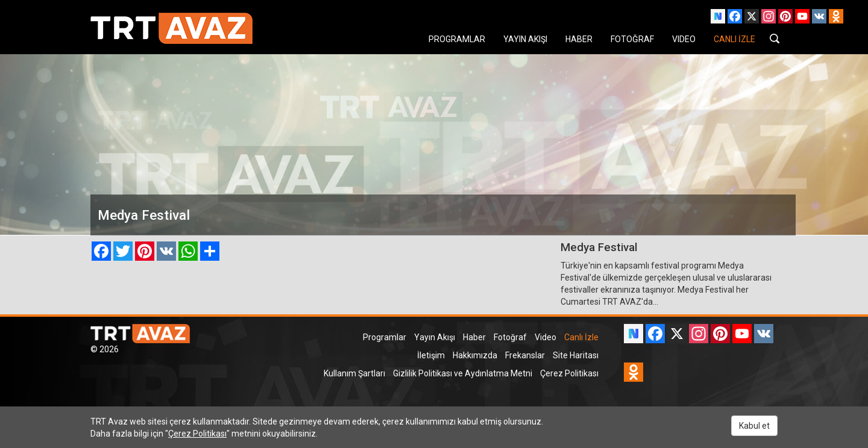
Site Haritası (576, 355)
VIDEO (684, 39)
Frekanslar (525, 355)
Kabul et (754, 426)
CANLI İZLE (734, 39)
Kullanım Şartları (354, 373)
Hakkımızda (475, 355)
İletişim (431, 355)
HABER (579, 39)
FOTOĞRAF (632, 39)
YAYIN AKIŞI (525, 39)
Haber (474, 337)
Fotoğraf (510, 337)
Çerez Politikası (569, 373)
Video (546, 337)
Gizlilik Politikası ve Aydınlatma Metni (463, 373)
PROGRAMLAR (457, 39)
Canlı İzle (581, 337)
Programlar (385, 337)
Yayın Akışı (435, 337)
